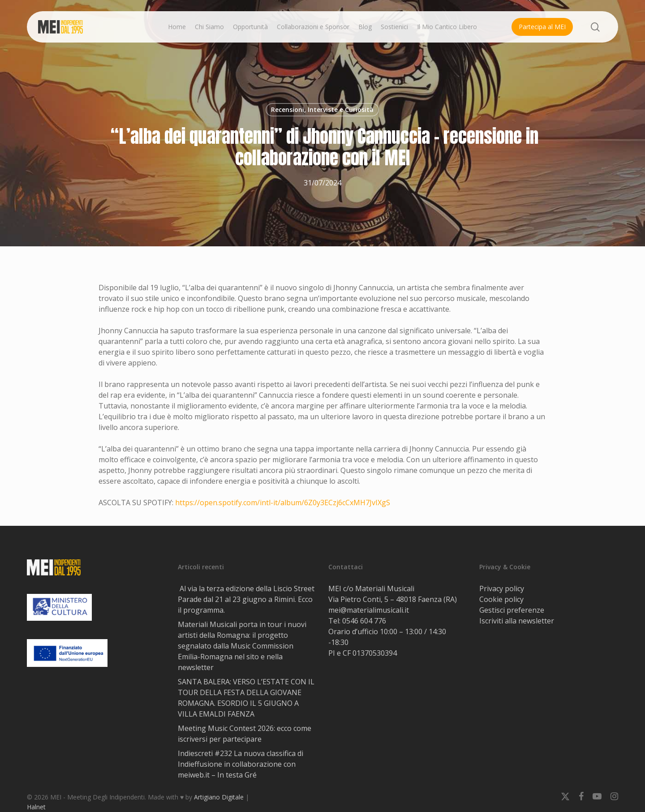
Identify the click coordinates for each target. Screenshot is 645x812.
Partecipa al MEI (542, 27)
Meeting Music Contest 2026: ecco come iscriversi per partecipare (245, 734)
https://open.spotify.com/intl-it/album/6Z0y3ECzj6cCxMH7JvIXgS (283, 503)
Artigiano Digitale (219, 797)
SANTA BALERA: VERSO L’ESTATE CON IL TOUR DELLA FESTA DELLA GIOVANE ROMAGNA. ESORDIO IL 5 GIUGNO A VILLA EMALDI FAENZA (246, 698)
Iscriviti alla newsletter (517, 621)
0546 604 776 (364, 621)
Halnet (36, 807)
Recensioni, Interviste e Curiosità (322, 110)
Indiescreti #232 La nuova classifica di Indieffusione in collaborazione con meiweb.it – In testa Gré (241, 764)
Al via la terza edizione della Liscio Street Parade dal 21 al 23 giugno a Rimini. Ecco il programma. (246, 599)
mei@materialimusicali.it (369, 610)
